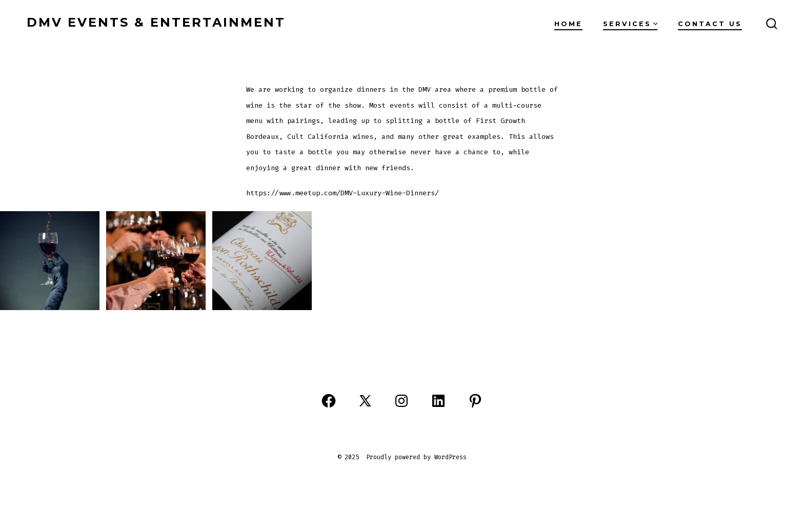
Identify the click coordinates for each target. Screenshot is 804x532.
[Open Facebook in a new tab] (329, 401)
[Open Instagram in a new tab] (401, 401)
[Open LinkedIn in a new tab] (438, 401)
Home (568, 24)
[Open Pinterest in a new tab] (475, 401)
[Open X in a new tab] (365, 401)
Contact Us (710, 24)
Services (630, 24)
